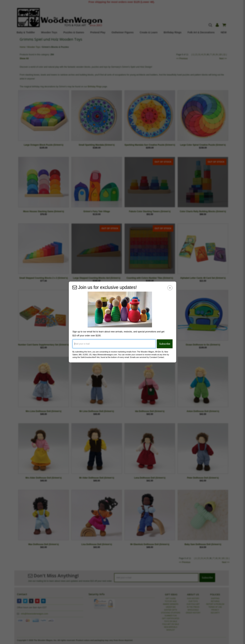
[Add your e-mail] (114, 344)
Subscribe (165, 344)
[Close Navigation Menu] (170, 288)
